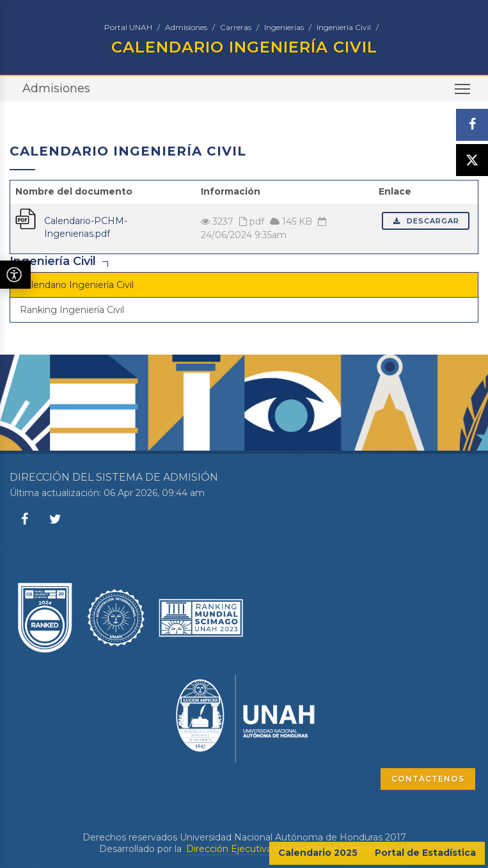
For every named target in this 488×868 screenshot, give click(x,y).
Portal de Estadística (425, 853)
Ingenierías (284, 27)
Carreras (236, 27)
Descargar (426, 221)
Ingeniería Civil (344, 27)
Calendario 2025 (318, 853)
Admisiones (186, 27)
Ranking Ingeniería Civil (72, 310)
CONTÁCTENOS (428, 779)
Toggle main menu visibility (463, 93)
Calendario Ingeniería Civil (77, 285)
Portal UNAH (128, 27)
